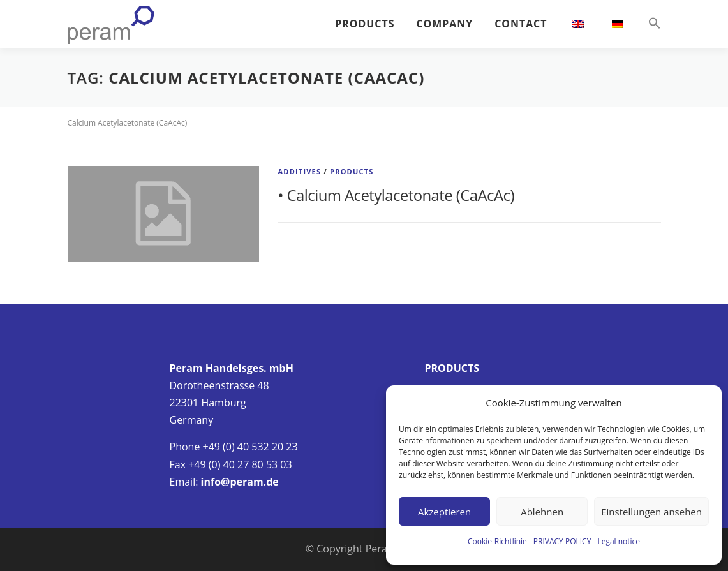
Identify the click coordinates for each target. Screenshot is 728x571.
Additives (300, 171)
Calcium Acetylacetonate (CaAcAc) (401, 195)
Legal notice (619, 541)
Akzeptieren (444, 512)
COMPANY (444, 24)
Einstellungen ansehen (651, 512)
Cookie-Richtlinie (497, 541)
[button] (649, 24)
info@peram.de (240, 482)
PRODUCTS (364, 24)
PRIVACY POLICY (562, 541)
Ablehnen (542, 512)
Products (352, 171)
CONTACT (521, 24)
